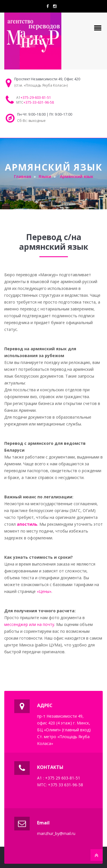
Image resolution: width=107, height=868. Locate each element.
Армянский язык (77, 176)
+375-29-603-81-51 (36, 98)
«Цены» (44, 591)
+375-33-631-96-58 (39, 102)
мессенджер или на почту (29, 624)
